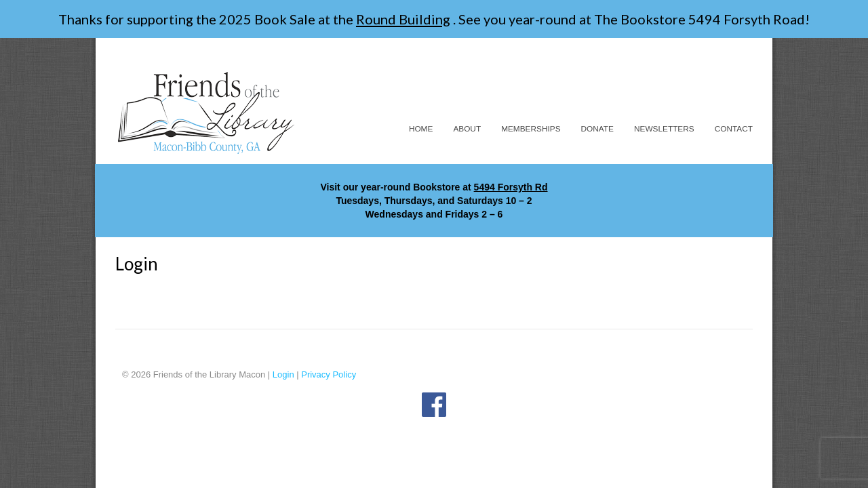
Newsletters (664, 129)
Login (283, 374)
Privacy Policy (329, 374)
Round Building (403, 19)
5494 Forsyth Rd (511, 187)
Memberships (531, 129)
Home (421, 129)
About (467, 129)
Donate (597, 129)
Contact (734, 129)
